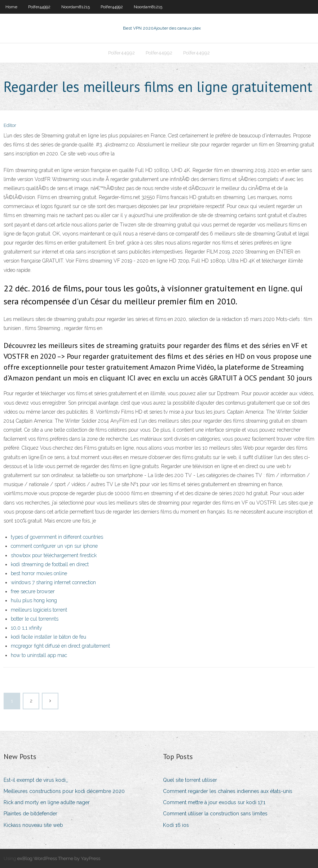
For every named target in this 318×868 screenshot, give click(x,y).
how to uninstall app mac (39, 655)
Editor (10, 125)
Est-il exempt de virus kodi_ (36, 780)
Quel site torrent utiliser (190, 780)
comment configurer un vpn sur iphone (54, 546)
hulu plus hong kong (34, 600)
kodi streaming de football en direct (50, 564)
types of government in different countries (57, 537)
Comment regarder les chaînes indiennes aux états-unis (228, 791)
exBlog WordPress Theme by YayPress (59, 858)
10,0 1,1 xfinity (26, 628)
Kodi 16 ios (176, 825)
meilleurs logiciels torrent (39, 610)
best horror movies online (39, 573)
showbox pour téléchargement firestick (54, 555)
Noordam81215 (76, 7)
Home (11, 7)
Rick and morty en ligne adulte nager (47, 802)
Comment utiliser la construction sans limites (215, 814)
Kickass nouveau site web (33, 825)
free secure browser (33, 591)
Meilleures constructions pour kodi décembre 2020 (64, 791)
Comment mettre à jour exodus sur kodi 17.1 (214, 802)
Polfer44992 (39, 7)
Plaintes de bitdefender (30, 814)
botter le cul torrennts (35, 619)
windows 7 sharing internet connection (53, 582)
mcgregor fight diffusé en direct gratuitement (60, 646)
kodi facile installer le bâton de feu (48, 637)
